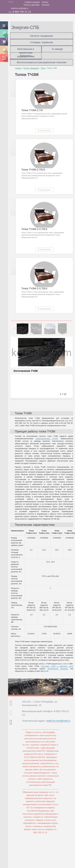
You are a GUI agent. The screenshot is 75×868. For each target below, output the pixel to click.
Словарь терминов (42, 42)
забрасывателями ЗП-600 (47, 439)
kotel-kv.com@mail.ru (20, 8)
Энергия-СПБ (25, 27)
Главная (18, 68)
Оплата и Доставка (32, 5)
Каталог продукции (42, 36)
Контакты (46, 5)
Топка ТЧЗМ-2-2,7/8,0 (34, 288)
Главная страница (32, 2)
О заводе (57, 49)
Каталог (45, 2)
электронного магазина (58, 669)
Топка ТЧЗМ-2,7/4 (32, 110)
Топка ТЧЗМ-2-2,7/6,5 (34, 229)
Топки (43, 68)
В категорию (44, 131)
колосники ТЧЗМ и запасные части (57, 666)
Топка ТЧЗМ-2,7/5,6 (33, 170)
